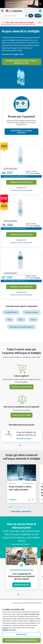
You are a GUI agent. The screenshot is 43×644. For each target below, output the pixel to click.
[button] (26, 177)
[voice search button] (25, 16)
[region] (21, 622)
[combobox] (17, 16)
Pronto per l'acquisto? (22, 116)
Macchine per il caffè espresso (21, 327)
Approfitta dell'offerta (21, 182)
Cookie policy (12, 630)
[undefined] (11, 507)
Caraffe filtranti (11, 312)
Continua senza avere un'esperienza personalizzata (27, 603)
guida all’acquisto (21, 387)
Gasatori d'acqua (31, 312)
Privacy (5, 630)
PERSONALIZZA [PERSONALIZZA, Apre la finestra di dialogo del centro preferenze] (22, 634)
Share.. (33, 500)
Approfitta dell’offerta (21, 544)
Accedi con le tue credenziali (21, 190)
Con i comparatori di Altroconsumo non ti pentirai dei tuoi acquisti (21, 576)
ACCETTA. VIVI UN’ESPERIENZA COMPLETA (21, 640)
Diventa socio (22, 585)
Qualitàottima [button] (10, 225)
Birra (21, 320)
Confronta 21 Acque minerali (21, 132)
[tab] (20, 445)
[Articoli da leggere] (29, 500)
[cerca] (10, 16)
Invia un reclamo (22, 415)
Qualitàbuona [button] (10, 173)
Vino (9, 320)
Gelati (33, 320)
